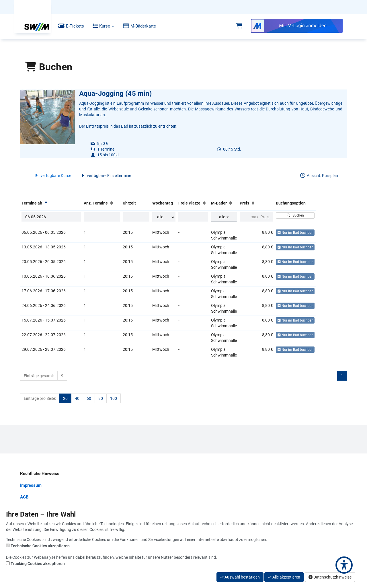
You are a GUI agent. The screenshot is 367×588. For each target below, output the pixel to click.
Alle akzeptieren (284, 577)
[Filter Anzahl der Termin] (102, 217)
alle (224, 217)
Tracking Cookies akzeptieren (38, 564)
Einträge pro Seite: (40, 398)
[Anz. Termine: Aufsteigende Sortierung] (112, 203)
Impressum (31, 485)
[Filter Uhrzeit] (136, 217)
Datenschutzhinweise (330, 577)
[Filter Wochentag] (164, 217)
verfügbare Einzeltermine (105, 176)
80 (101, 398)
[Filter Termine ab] (51, 217)
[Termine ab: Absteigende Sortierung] (46, 203)
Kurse (99, 26)
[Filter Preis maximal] (256, 217)
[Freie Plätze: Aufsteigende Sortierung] (204, 203)
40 (77, 398)
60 (89, 398)
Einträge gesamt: (39, 376)
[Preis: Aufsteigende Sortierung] (253, 203)
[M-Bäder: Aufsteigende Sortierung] (231, 203)
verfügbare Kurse (52, 176)
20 (65, 398)
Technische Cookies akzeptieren (40, 546)
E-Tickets (67, 26)
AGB (24, 497)
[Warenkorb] (239, 26)
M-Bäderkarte (135, 26)
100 (114, 398)
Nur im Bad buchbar (295, 233)
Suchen (295, 215)
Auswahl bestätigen (240, 577)
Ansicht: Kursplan (319, 176)
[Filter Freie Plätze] (193, 217)
